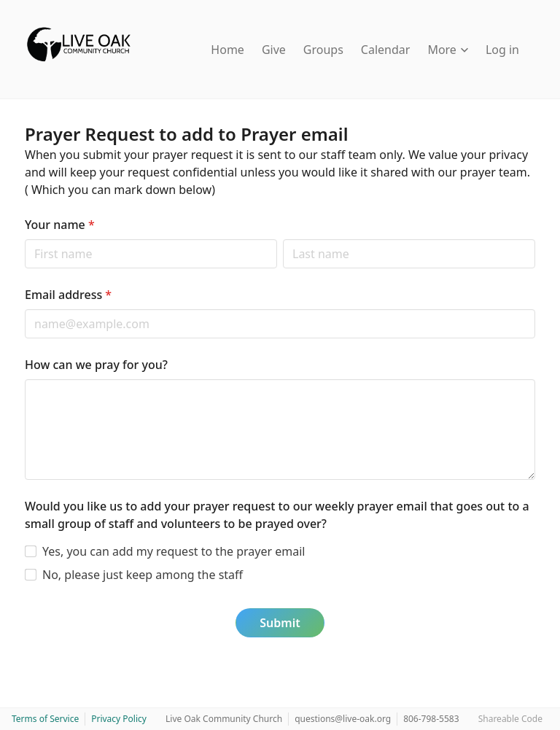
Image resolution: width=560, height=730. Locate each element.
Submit (280, 623)
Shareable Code (510, 719)
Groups (323, 50)
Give (274, 50)
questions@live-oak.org (343, 719)
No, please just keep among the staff (143, 575)
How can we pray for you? (96, 365)
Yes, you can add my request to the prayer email (174, 551)
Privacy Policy (119, 719)
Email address (68, 295)
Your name (60, 225)
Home (227, 50)
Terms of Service (45, 719)
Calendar (386, 50)
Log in (502, 50)
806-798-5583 (431, 719)
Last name (283, 239)
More (448, 50)
